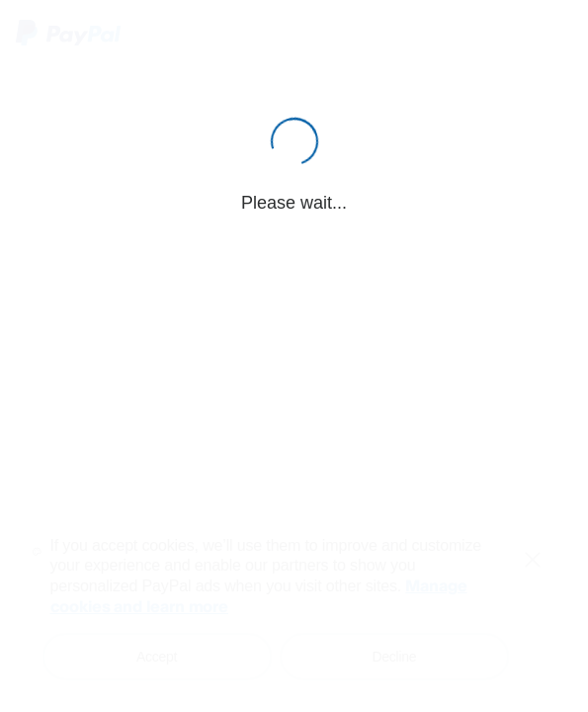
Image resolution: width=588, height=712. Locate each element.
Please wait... (294, 203)
